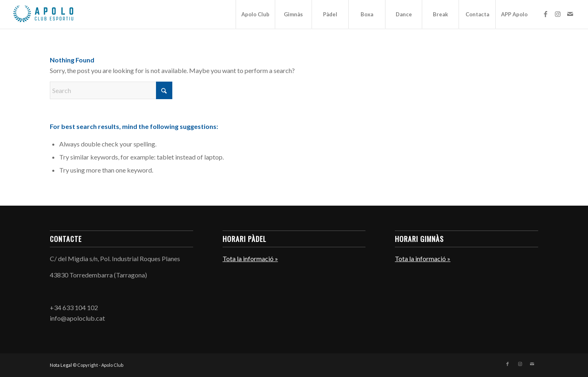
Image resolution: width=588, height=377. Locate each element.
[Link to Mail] (570, 14)
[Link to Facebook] (546, 14)
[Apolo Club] (43, 14)
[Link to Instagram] (558, 14)
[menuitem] (255, 14)
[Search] (111, 90)
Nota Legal (61, 365)
